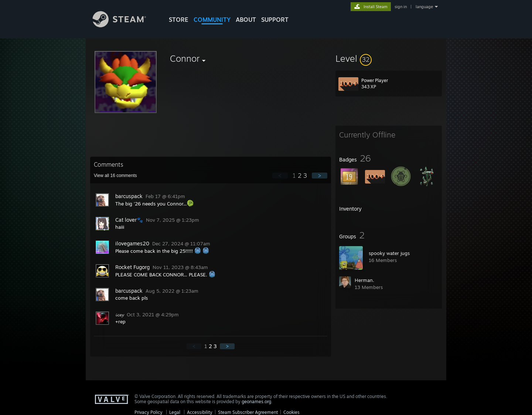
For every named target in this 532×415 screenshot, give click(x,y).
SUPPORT (275, 20)
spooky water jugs (389, 253)
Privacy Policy (149, 412)
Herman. (364, 280)
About (246, 20)
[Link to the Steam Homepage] (125, 25)
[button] (389, 58)
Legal (175, 412)
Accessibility (200, 412)
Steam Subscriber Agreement (248, 412)
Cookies (291, 412)
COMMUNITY (212, 20)
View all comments (115, 176)
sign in (401, 7)
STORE (179, 20)
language (424, 7)
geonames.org (256, 402)
